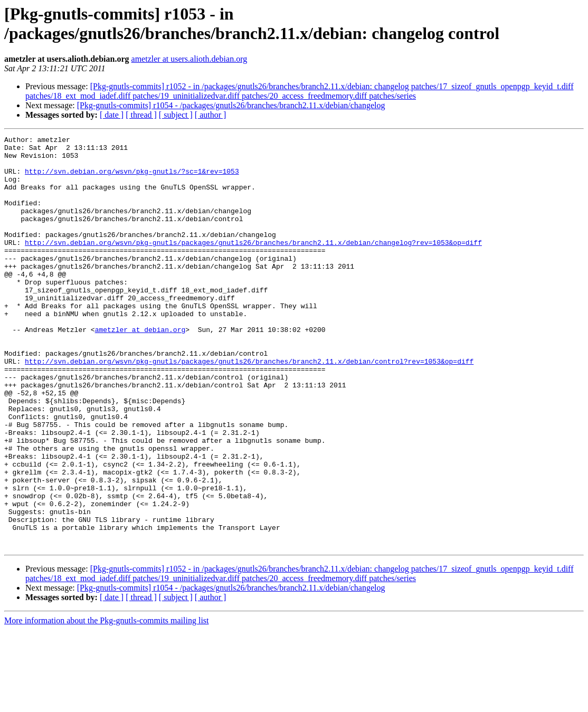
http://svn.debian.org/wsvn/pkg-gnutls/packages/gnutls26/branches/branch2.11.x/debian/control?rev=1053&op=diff (249, 407)
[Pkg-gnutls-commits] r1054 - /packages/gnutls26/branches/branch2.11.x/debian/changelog (231, 105)
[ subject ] (176, 115)
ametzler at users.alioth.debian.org (189, 59)
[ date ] (112, 115)
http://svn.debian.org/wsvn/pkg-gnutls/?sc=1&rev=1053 (132, 179)
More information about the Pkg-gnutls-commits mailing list (107, 703)
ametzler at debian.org (140, 369)
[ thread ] (141, 115)
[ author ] (211, 115)
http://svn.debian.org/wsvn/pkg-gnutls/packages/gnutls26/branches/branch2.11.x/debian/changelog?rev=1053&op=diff (253, 264)
